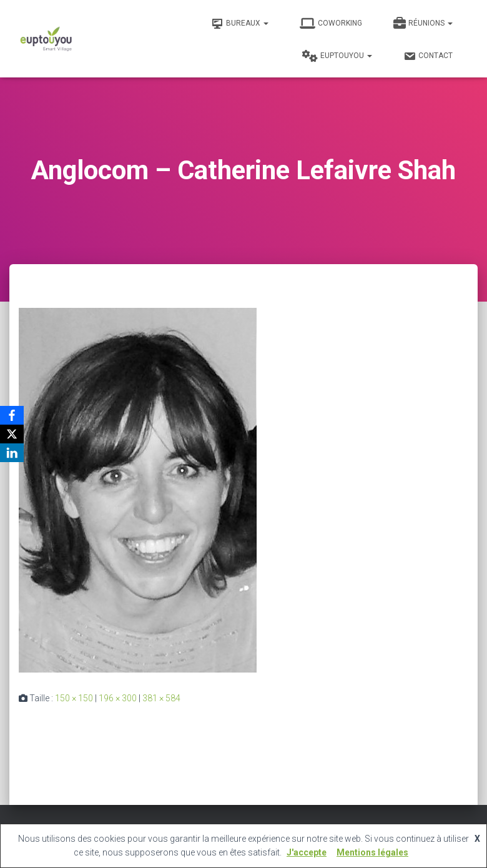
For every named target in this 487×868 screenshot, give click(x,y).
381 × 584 (161, 698)
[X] (12, 434)
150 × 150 (74, 698)
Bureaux (240, 24)
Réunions (423, 24)
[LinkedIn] (12, 453)
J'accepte (307, 852)
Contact (428, 56)
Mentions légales (372, 852)
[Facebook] (12, 415)
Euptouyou (337, 56)
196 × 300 (118, 698)
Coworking (331, 24)
